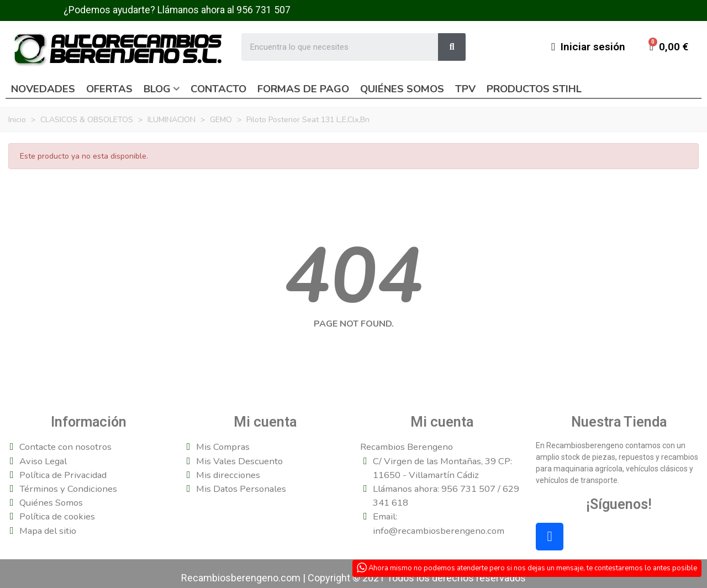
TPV (465, 89)
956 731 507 (263, 10)
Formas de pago (303, 89)
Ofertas (109, 89)
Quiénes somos (402, 89)
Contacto (218, 89)
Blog (157, 89)
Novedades (43, 89)
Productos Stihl (534, 89)
